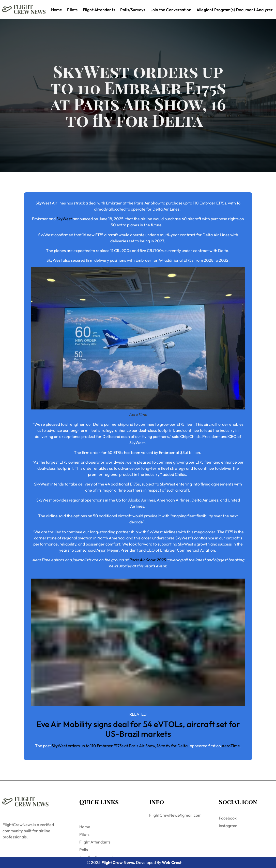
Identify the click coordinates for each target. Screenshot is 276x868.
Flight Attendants (99, 10)
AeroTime (231, 746)
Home (57, 10)
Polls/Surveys (133, 10)
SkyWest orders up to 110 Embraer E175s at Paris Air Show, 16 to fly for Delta (120, 746)
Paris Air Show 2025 (147, 560)
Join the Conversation (171, 10)
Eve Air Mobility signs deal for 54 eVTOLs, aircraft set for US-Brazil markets (138, 729)
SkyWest (64, 219)
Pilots (72, 10)
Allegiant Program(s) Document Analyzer (235, 10)
